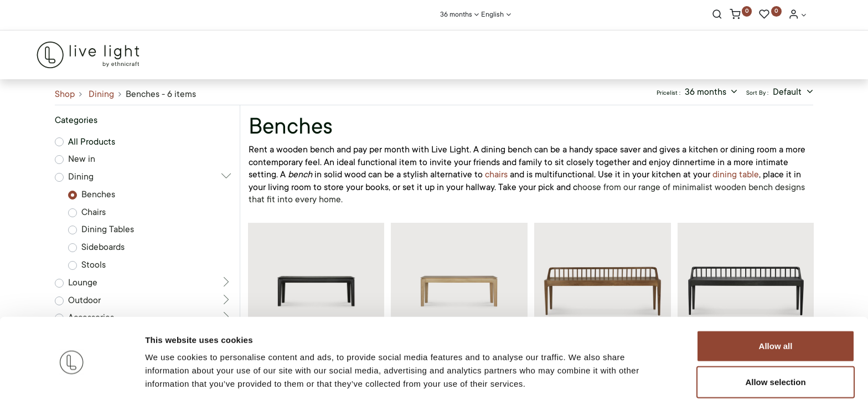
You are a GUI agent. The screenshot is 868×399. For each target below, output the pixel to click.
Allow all (776, 303)
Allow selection (775, 340)
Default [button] (788, 92)
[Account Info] (797, 16)
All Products (92, 142)
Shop (65, 94)
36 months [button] (707, 92)
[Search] (717, 16)
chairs (496, 175)
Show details (581, 377)
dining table (736, 175)
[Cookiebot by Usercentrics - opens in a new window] (72, 377)
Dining (101, 94)
